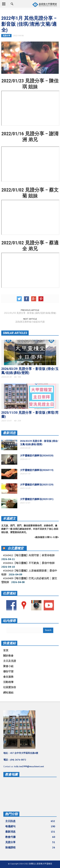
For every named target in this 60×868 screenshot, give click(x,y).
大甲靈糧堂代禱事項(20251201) (37, 499)
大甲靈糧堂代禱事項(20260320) (37, 456)
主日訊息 (30, 821)
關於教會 (8, 656)
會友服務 (8, 677)
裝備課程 (30, 847)
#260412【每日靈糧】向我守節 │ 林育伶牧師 (29, 555)
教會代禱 (30, 837)
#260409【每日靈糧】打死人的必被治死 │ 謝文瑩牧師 (29, 580)
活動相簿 (8, 682)
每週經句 (30, 826)
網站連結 (8, 692)
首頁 (6, 650)
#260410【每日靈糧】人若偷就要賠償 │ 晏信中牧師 (29, 572)
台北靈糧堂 (16, 548)
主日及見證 (10, 661)
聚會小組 (8, 666)
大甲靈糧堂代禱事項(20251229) (37, 485)
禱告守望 (8, 671)
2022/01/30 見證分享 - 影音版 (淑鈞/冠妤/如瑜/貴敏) (30, 313)
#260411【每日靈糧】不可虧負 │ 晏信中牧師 (29, 563)
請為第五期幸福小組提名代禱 (30, 322)
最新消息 (9, 433)
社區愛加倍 (10, 687)
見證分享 (6, 36)
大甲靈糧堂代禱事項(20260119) (37, 470)
